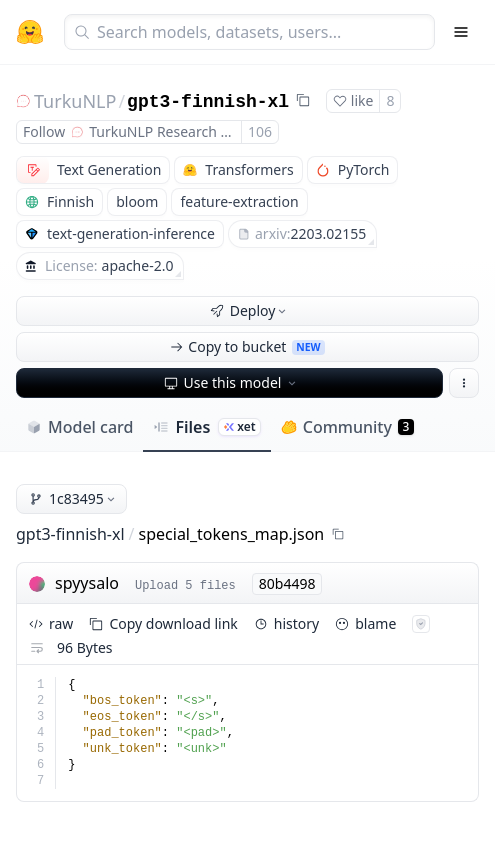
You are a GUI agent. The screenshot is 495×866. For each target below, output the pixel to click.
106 (260, 131)
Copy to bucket (247, 346)
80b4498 (287, 583)
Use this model (232, 382)
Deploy (250, 310)
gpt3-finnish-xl (208, 102)
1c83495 (73, 498)
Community (347, 427)
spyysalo (87, 583)
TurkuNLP (75, 101)
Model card (79, 427)
